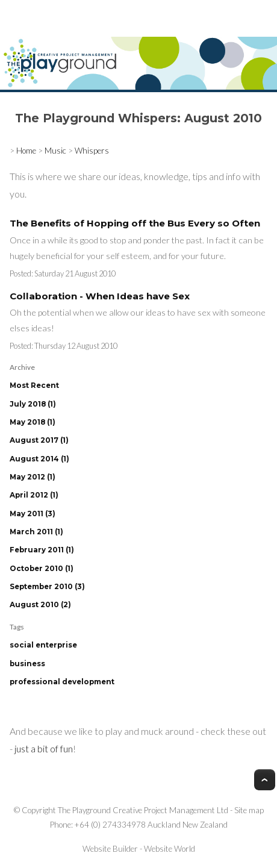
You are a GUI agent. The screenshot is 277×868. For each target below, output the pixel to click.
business (27, 664)
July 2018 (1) (33, 404)
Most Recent (34, 386)
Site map (249, 810)
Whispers (92, 151)
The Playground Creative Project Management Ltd (143, 810)
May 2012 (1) (33, 477)
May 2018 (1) (33, 422)
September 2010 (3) (47, 587)
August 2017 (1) (39, 440)
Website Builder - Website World (139, 849)
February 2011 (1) (42, 550)
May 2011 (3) (33, 514)
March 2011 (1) (36, 532)
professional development (62, 682)
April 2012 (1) (34, 495)
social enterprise (43, 645)
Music (55, 151)
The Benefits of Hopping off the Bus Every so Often (135, 223)
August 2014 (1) (39, 459)
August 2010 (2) (40, 605)
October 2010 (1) (42, 569)
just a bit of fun (44, 748)
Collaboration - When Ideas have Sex (100, 296)
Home (26, 151)
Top (265, 780)
